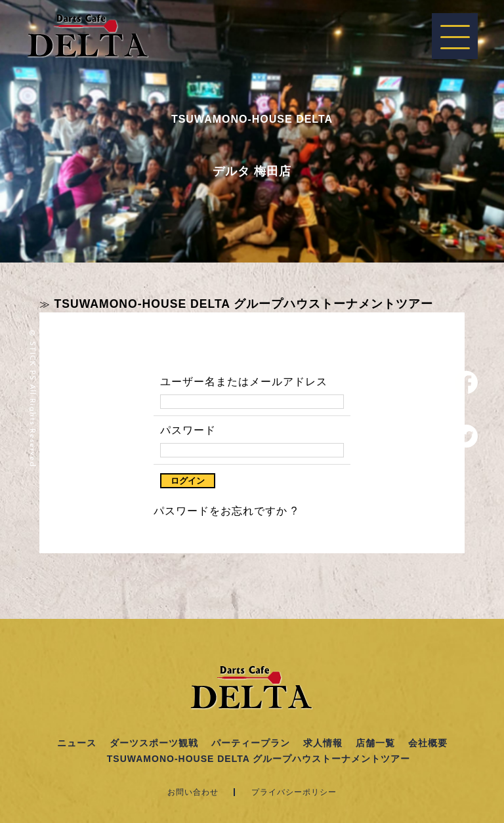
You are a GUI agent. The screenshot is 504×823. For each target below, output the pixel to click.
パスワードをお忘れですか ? (225, 511)
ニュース (77, 743)
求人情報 (323, 743)
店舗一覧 (375, 743)
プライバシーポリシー (294, 792)
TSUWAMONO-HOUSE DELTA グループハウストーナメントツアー (243, 304)
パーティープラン (251, 743)
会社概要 (428, 743)
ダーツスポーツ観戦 (154, 743)
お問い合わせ (193, 792)
